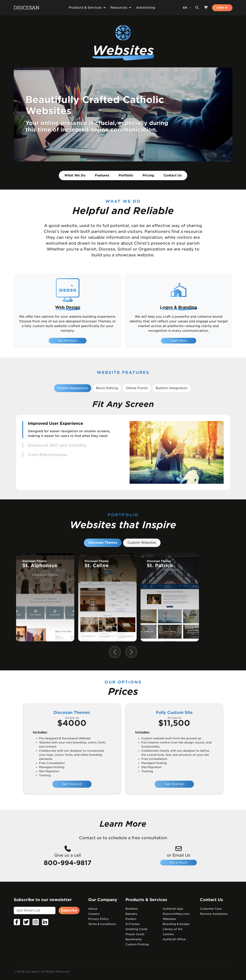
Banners (131, 914)
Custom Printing (137, 944)
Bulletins (132, 909)
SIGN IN (222, 8)
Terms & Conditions (102, 924)
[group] (45, 597)
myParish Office (174, 939)
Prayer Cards (135, 934)
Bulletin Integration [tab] (172, 388)
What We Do (75, 175)
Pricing (148, 175)
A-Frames (133, 924)
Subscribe (69, 910)
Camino (168, 934)
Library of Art (173, 929)
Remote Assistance (214, 914)
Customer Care (211, 909)
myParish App (173, 909)
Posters (131, 919)
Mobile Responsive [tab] (73, 388)
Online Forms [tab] (137, 388)
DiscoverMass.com (176, 914)
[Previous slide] (115, 652)
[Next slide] (131, 652)
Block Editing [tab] (107, 388)
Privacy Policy (98, 919)
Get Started (72, 784)
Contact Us (173, 175)
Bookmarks (134, 939)
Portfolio (126, 175)
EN (185, 8)
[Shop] (206, 8)
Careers (94, 914)
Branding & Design (176, 924)
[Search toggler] (197, 8)
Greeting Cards (136, 929)
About (93, 909)
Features (102, 175)
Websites (169, 919)
